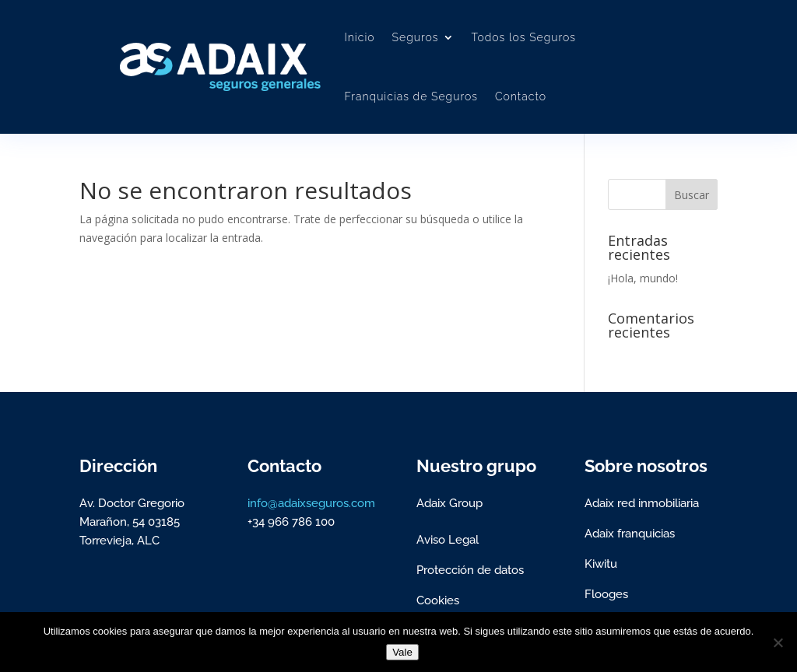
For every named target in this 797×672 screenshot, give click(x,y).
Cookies (438, 600)
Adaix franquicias (630, 534)
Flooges (606, 594)
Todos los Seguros (524, 37)
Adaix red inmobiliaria (642, 503)
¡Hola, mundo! (643, 278)
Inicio (359, 37)
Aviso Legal (448, 540)
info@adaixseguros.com (311, 503)
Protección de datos (470, 570)
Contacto (521, 96)
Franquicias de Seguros (411, 96)
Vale (402, 652)
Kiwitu (601, 564)
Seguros (416, 37)
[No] (778, 642)
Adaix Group (449, 503)
